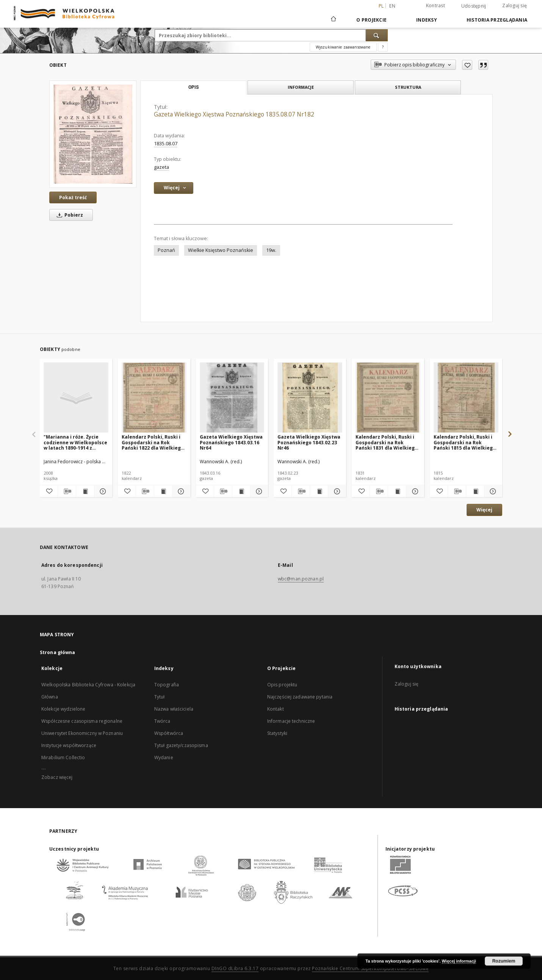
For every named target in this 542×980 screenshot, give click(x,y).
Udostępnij (474, 6)
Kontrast (435, 6)
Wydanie (164, 757)
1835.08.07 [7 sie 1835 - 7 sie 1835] (166, 144)
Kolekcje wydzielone (63, 709)
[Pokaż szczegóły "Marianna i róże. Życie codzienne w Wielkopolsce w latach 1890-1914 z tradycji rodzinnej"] (102, 491)
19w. (271, 250)
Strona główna (58, 652)
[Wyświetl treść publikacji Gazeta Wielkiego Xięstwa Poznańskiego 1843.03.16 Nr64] (241, 491)
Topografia (167, 685)
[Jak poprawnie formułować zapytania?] (383, 47)
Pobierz (69, 215)
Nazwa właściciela (174, 709)
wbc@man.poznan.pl (301, 579)
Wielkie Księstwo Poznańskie (221, 250)
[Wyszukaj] (377, 35)
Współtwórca (169, 733)
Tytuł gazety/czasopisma (181, 745)
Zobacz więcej (57, 777)
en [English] (392, 6)
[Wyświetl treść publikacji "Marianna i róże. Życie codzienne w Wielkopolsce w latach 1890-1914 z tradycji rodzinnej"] (85, 491)
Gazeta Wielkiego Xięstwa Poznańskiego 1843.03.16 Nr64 (231, 442)
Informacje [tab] (301, 87)
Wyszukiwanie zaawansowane (343, 47)
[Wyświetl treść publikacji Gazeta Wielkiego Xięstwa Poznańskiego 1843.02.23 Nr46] (319, 491)
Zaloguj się (515, 6)
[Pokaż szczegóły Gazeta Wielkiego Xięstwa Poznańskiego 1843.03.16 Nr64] (258, 491)
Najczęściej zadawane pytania (300, 697)
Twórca (162, 721)
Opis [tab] (193, 87)
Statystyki (277, 733)
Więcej (484, 510)
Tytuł (160, 697)
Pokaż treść (73, 197)
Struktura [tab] (408, 87)
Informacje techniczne (291, 721)
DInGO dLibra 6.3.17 (235, 968)
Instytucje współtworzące (69, 745)
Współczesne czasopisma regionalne (82, 721)
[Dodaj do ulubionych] (467, 65)
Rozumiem (504, 961)
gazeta (161, 167)
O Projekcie (371, 20)
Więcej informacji (459, 961)
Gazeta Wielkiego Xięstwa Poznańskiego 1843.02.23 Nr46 (309, 442)
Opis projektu (282, 685)
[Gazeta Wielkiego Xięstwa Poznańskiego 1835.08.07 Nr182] (93, 134)
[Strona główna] (333, 20)
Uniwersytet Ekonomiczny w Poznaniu (82, 733)
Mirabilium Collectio (63, 757)
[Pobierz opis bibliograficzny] (67, 491)
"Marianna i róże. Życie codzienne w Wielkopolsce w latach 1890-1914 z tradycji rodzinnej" (75, 442)
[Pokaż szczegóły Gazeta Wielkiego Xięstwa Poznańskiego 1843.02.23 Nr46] (336, 491)
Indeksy (427, 20)
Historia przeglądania (497, 20)
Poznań (166, 250)
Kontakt (276, 709)
